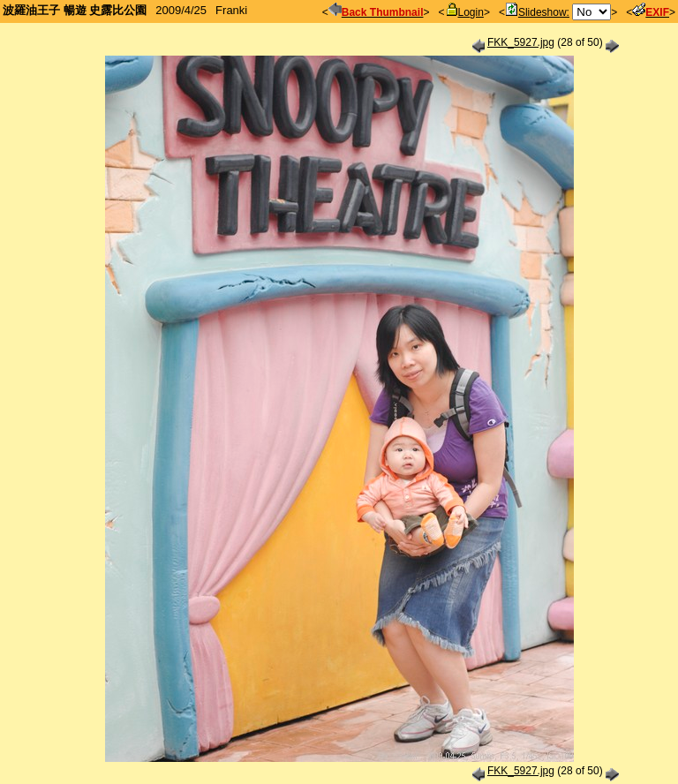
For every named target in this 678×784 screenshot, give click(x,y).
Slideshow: (537, 12)
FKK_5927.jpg (521, 42)
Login (464, 12)
